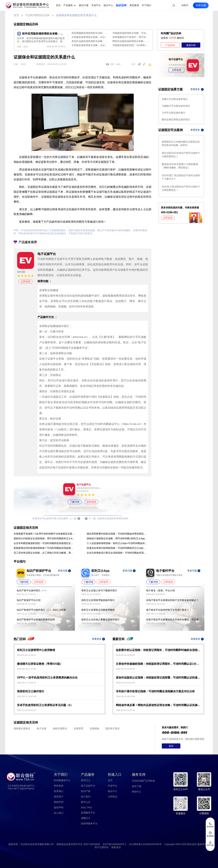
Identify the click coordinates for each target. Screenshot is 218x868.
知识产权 (86, 791)
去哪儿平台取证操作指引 (175, 99)
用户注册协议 (102, 847)
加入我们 (59, 813)
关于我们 (146, 5)
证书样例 (143, 781)
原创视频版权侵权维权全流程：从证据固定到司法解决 (90, 33)
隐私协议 (116, 847)
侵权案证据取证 (22, 728)
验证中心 (108, 5)
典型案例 (134, 5)
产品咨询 (170, 45)
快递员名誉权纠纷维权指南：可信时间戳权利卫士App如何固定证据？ (117, 548)
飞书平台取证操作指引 (174, 113)
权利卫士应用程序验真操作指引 (98, 600)
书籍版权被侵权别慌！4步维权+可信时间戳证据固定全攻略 (131, 45)
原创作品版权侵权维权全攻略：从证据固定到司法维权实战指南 (90, 41)
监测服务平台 (88, 813)
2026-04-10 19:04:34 (125, 669)
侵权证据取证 (60, 728)
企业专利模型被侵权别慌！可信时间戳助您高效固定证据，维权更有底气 (44, 543)
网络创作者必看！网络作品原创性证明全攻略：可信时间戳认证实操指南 (158, 705)
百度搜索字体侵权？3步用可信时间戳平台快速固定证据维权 (44, 534)
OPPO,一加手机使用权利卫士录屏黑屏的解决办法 (47, 678)
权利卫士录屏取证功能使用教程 (98, 610)
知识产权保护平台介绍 (29, 600)
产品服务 (68, 5)
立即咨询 (168, 218)
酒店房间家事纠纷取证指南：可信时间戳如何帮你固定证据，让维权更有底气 (117, 534)
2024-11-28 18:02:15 (26, 710)
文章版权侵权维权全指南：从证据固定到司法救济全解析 (90, 37)
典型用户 (59, 797)
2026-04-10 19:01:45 (125, 683)
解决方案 (84, 5)
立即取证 (113, 797)
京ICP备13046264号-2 (114, 844)
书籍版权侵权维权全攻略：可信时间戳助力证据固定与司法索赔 (131, 33)
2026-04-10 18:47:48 (125, 697)
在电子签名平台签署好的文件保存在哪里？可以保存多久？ (174, 620)
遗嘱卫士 (86, 818)
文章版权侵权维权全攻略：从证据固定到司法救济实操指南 (90, 45)
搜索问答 (191, 45)
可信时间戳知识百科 (37, 15)
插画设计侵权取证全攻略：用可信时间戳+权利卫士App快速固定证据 (117, 538)
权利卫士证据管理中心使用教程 (36, 650)
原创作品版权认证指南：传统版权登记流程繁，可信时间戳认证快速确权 (158, 678)
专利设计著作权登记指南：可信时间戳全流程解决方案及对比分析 (155, 691)
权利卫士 (86, 780)
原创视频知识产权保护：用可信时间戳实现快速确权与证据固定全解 (131, 37)
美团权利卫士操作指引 (31, 691)
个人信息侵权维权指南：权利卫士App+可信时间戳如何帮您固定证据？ (117, 543)
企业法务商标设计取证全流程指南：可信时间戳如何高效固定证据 (117, 553)
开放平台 (96, 5)
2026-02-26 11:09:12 (26, 655)
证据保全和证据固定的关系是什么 (76, 15)
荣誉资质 (59, 786)
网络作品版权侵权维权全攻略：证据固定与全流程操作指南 (131, 41)
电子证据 (42, 728)
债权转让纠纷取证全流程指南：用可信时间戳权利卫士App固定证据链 (44, 538)
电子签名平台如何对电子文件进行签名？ (168, 610)
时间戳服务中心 (62, 780)
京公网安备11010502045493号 (145, 844)
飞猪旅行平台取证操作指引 (176, 106)
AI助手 (185, 5)
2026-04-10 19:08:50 (125, 655)
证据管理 (78, 728)
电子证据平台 (88, 786)
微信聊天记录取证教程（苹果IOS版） (40, 664)
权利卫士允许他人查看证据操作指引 (100, 620)
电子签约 (86, 797)
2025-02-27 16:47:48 (26, 697)
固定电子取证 (113, 728)
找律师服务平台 (89, 823)
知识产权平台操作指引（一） (32, 590)
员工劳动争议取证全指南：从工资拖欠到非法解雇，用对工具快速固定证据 (44, 553)
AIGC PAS (86, 807)
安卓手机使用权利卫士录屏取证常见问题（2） (45, 705)
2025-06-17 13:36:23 (26, 683)
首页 (58, 5)
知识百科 (121, 5)
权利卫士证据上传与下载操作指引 (99, 590)
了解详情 (75, 502)
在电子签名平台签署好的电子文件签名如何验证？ (172, 600)
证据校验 (94, 728)
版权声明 (59, 807)
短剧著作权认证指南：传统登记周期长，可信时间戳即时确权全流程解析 (158, 650)
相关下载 (137, 786)
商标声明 (59, 802)
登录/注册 (201, 5)
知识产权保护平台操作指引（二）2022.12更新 (41, 610)
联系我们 (59, 791)
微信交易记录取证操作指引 (176, 119)
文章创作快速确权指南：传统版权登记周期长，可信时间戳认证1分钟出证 (158, 664)
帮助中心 (137, 792)
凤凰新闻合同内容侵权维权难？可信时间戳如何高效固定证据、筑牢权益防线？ (44, 548)
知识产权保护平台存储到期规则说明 (36, 620)
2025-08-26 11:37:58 (26, 669)
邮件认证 (86, 802)
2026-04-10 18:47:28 (125, 710)
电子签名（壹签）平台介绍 (160, 590)
